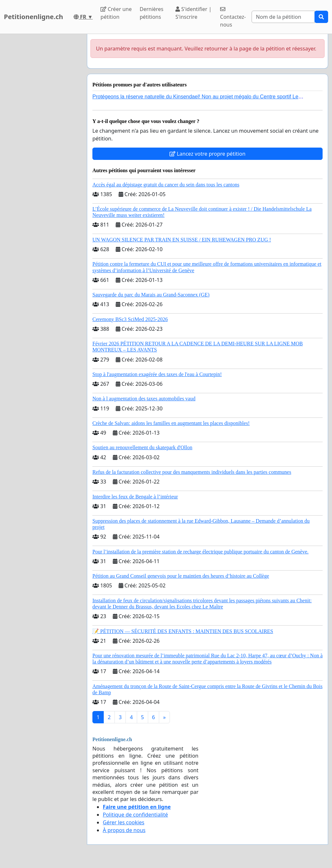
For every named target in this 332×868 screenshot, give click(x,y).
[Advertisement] (41, 131)
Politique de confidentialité (135, 815)
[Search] (283, 17)
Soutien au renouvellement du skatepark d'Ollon (142, 447)
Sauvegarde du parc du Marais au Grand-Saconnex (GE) (151, 295)
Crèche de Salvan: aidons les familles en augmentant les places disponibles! (171, 423)
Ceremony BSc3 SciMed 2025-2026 (130, 319)
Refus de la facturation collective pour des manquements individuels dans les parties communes (192, 472)
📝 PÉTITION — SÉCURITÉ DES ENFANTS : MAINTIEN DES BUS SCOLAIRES (183, 631)
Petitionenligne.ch (34, 17)
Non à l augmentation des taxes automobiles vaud (144, 399)
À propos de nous (124, 830)
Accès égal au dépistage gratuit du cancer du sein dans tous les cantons (166, 185)
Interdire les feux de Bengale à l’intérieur (135, 497)
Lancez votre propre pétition (207, 154)
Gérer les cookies (124, 822)
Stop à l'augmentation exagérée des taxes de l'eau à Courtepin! (157, 374)
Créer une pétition (116, 13)
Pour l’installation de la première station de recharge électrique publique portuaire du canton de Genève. (201, 552)
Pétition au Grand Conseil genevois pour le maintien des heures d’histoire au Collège (181, 576)
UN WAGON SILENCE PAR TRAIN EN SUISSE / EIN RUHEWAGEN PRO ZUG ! (182, 240)
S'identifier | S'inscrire (194, 13)
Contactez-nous (233, 17)
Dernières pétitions (152, 13)
